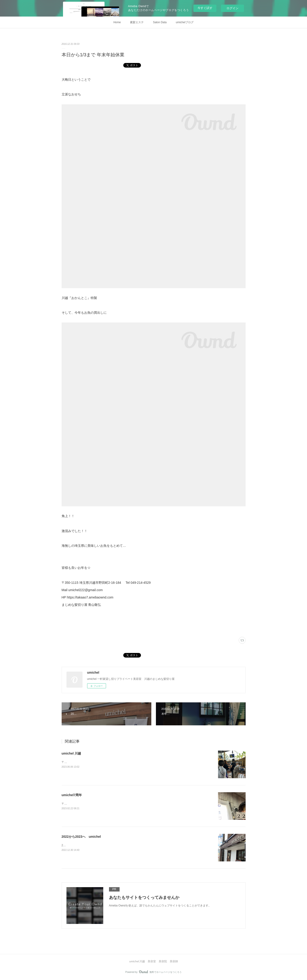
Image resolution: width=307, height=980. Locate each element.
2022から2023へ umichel (81, 837)
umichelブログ (185, 22)
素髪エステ (137, 22)
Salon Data (160, 22)
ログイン (232, 8)
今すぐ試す (205, 8)
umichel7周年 (72, 795)
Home (117, 22)
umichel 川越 (71, 753)
